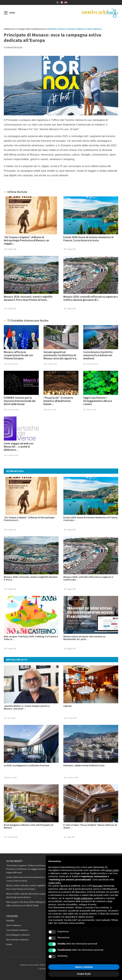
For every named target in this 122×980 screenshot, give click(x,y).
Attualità (52, 29)
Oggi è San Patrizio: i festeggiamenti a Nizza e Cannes (98, 401)
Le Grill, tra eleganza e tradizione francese (26, 765)
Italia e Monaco (94, 29)
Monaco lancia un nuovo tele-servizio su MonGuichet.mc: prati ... (84, 638)
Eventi (9, 944)
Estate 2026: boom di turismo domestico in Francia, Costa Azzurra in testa (88, 239)
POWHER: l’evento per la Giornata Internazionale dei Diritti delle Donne (20, 401)
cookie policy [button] (55, 883)
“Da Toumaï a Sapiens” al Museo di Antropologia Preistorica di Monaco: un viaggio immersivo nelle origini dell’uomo (30, 869)
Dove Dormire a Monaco (17, 940)
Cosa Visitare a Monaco (17, 930)
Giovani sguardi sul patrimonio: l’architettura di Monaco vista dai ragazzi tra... (61, 355)
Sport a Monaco (14, 925)
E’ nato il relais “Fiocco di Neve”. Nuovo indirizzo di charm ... (90, 826)
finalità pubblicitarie (83, 898)
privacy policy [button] (112, 870)
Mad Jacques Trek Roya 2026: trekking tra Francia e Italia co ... (31, 638)
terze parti (98, 886)
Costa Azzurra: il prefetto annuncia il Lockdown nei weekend (98, 355)
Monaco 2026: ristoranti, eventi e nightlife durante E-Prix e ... (31, 578)
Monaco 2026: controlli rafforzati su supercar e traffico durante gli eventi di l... (91, 298)
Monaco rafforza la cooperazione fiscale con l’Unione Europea (18, 355)
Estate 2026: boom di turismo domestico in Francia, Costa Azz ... (91, 519)
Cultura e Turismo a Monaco (72, 29)
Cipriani (67, 706)
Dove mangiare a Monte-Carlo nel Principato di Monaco (29, 826)
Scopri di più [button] (84, 974)
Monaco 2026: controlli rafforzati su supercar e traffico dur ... (88, 578)
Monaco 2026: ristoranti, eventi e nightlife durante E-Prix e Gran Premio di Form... (28, 298)
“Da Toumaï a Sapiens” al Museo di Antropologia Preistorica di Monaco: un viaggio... (26, 240)
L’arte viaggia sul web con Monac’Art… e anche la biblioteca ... (19, 447)
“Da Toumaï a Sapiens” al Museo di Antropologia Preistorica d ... (29, 519)
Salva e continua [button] (84, 967)
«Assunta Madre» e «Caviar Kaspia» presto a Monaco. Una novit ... (27, 707)
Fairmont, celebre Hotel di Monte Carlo (84, 765)
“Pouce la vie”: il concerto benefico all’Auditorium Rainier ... (58, 401)
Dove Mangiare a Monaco (18, 935)
